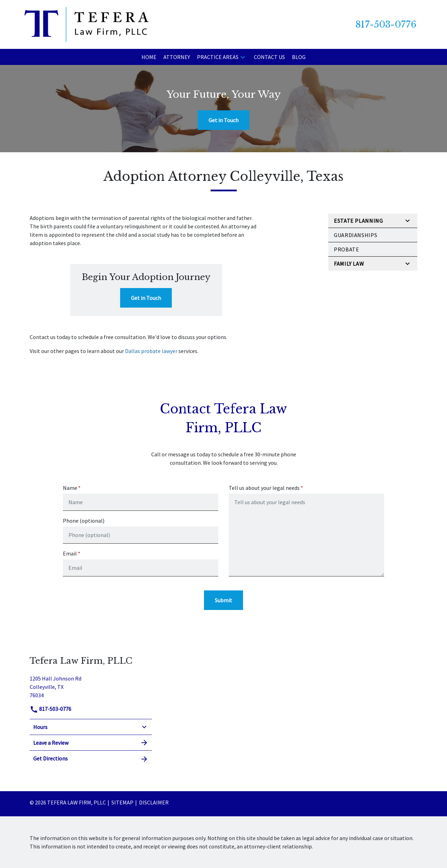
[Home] (149, 57)
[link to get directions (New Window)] (91, 686)
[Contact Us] (269, 57)
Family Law (349, 264)
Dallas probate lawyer (151, 351)
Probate (346, 249)
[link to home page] (86, 24)
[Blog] (299, 57)
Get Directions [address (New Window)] (91, 759)
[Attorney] (177, 57)
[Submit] (223, 600)
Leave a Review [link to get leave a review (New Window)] (91, 743)
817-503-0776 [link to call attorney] (50, 709)
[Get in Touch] (223, 120)
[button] (243, 57)
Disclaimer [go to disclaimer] (154, 802)
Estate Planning (358, 221)
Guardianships (356, 235)
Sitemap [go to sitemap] (122, 802)
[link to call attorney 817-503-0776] (386, 24)
